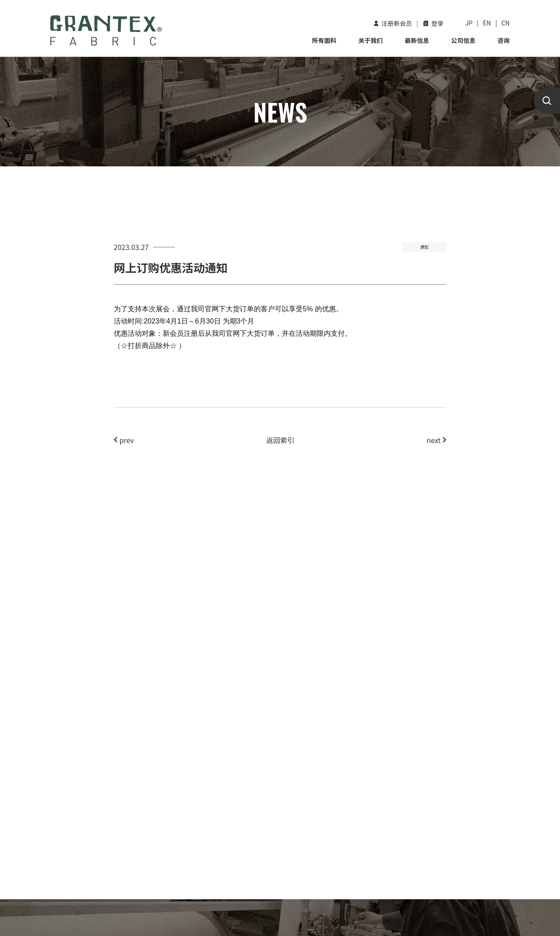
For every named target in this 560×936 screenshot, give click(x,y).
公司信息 (463, 40)
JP (469, 23)
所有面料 (324, 40)
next (436, 440)
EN (487, 23)
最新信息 (417, 40)
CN (506, 23)
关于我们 (371, 40)
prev (124, 440)
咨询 (504, 40)
